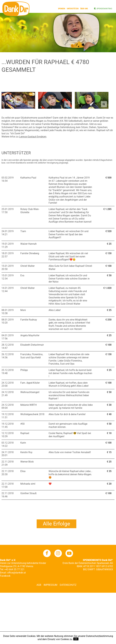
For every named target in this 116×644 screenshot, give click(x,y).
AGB (39, 585)
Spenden (62, 9)
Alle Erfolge (56, 524)
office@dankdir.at (17, 573)
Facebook (5, 576)
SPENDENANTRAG (104, 9)
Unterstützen (73, 9)
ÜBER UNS (84, 9)
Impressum (50, 585)
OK (76, 639)
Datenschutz (68, 585)
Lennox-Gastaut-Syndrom (33, 137)
